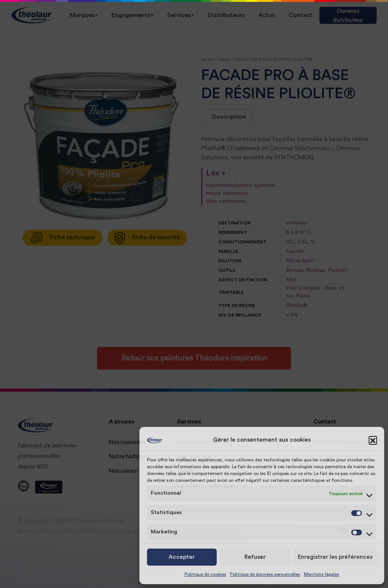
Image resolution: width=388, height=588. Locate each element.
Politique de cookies (205, 574)
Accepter (182, 557)
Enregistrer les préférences (335, 557)
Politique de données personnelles (265, 574)
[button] (373, 440)
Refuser (255, 557)
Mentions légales (322, 574)
